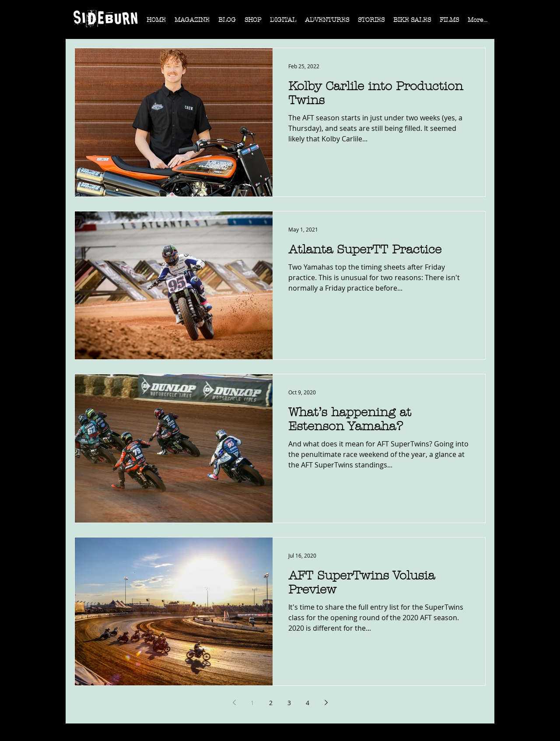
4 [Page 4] (308, 703)
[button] (192, 23)
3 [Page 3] (289, 703)
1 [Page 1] (252, 703)
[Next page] (326, 702)
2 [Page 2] (271, 703)
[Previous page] (234, 702)
